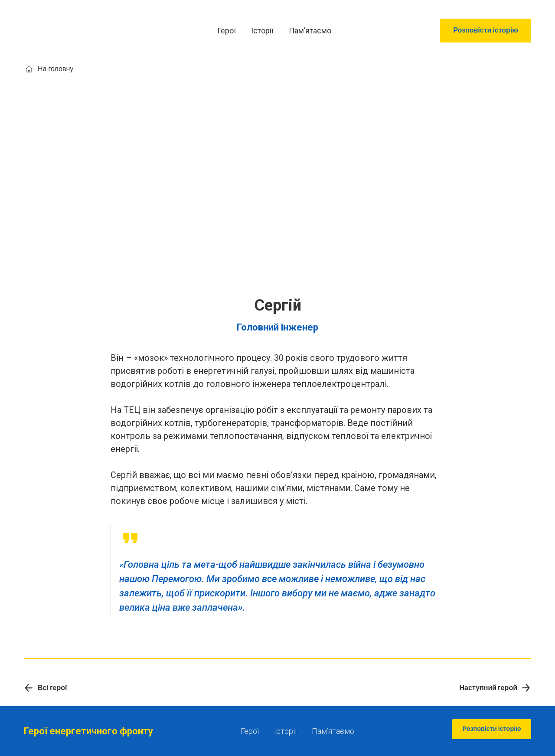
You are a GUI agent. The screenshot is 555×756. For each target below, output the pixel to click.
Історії (262, 31)
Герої (227, 31)
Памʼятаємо (310, 31)
